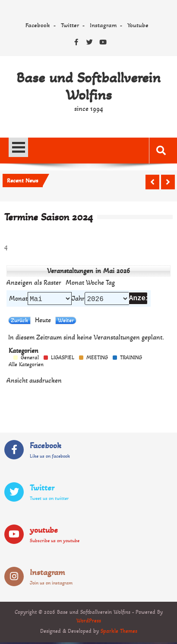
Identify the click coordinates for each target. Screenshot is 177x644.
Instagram (103, 25)
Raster (34, 283)
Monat (18, 299)
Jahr (78, 299)
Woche (95, 283)
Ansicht (34, 382)
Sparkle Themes (119, 633)
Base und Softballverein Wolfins (88, 86)
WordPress (89, 622)
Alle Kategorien (26, 366)
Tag (110, 283)
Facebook (38, 25)
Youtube (138, 25)
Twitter (70, 25)
